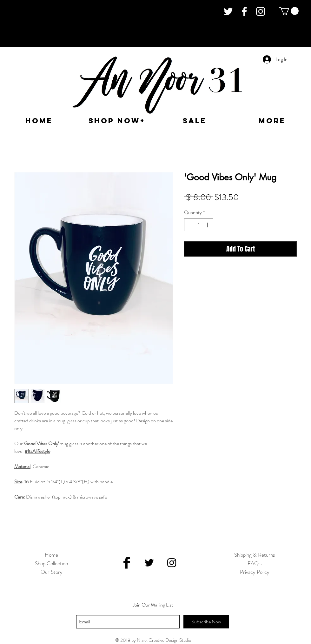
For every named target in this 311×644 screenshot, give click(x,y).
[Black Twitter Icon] (149, 563)
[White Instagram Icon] (261, 11)
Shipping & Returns (255, 555)
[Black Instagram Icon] (172, 563)
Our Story (52, 572)
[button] (289, 11)
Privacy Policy (255, 572)
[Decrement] (189, 225)
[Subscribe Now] (206, 622)
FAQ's (255, 563)
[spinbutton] (199, 225)
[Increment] (208, 225)
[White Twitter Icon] (228, 11)
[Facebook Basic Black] (127, 563)
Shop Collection (51, 563)
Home (51, 555)
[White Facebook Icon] (244, 11)
